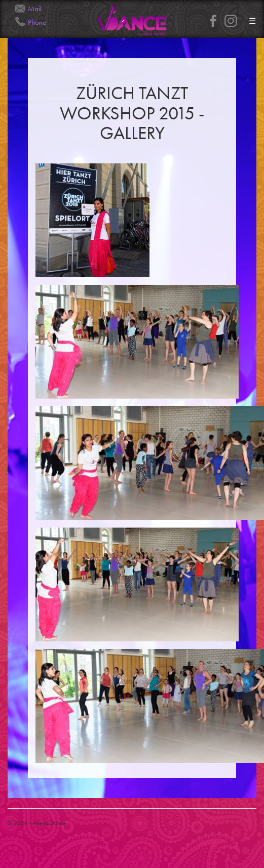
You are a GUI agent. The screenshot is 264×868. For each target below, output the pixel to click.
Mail (35, 9)
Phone (37, 22)
